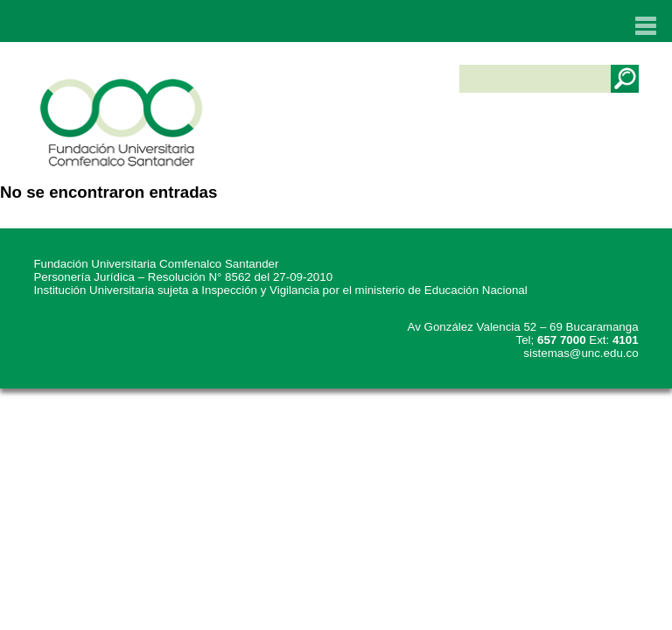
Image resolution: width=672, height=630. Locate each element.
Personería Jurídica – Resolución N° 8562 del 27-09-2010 (183, 277)
